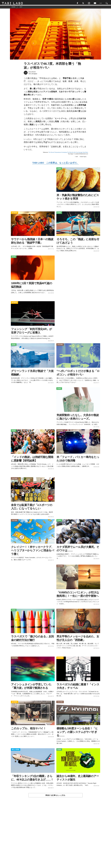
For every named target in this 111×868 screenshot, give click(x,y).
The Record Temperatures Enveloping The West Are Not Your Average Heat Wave (68, 153)
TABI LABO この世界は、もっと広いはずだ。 (55, 164)
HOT (77, 158)
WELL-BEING (16, 751)
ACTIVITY (14, 214)
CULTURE (60, 345)
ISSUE (59, 170)
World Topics (83, 158)
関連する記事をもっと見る (55, 796)
